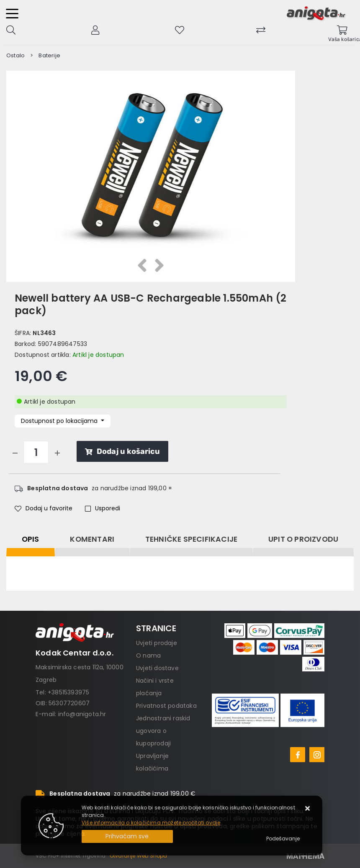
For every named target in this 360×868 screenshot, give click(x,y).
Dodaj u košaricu (122, 451)
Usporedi (103, 508)
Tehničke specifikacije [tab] (191, 539)
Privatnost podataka (166, 706)
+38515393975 (68, 692)
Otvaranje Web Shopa (139, 856)
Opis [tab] (31, 539)
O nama (148, 655)
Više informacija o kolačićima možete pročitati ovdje (151, 823)
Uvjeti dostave (157, 668)
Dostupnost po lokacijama (60, 421)
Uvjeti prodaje (157, 643)
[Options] (283, 839)
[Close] (127, 836)
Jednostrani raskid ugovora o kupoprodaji (163, 731)
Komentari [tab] (92, 539)
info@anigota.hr (82, 714)
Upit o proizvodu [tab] (303, 539)
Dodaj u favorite (44, 508)
